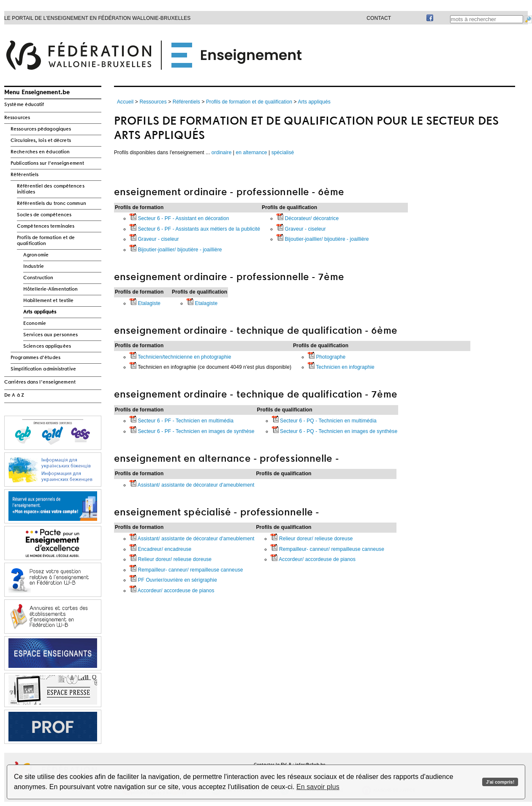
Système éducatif (24, 105)
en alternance (252, 152)
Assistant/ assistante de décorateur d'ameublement (192, 485)
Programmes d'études (35, 358)
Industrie (34, 267)
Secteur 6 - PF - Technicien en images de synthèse (192, 431)
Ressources (17, 118)
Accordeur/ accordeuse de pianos (172, 591)
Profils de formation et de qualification (46, 241)
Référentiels (24, 175)
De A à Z (14, 395)
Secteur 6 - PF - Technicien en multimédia (182, 421)
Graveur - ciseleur (154, 239)
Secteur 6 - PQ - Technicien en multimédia (324, 421)
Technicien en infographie (341, 367)
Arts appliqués (40, 312)
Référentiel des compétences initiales (51, 189)
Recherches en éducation (40, 152)
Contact (379, 18)
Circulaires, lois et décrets (41, 141)
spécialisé (283, 152)
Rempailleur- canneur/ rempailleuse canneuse (186, 570)
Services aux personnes (50, 335)
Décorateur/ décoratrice (308, 218)
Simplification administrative (43, 369)
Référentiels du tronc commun (52, 204)
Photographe (327, 357)
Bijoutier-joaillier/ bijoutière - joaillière (176, 250)
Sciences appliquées (47, 346)
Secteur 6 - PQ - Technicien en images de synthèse (335, 431)
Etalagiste (145, 303)
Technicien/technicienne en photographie (180, 357)
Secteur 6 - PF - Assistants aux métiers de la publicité (195, 229)
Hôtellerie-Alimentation (50, 289)
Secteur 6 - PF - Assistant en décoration (179, 218)
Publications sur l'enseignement (47, 163)
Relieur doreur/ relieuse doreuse (171, 559)
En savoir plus (318, 787)
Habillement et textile (48, 301)
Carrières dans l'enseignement (40, 382)
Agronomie (36, 255)
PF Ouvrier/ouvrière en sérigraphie (173, 580)
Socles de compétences (44, 215)
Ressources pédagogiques (41, 129)
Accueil (125, 102)
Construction (38, 278)
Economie (35, 324)
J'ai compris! (500, 782)
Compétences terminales (46, 226)
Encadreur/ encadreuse (160, 549)
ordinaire (222, 152)
